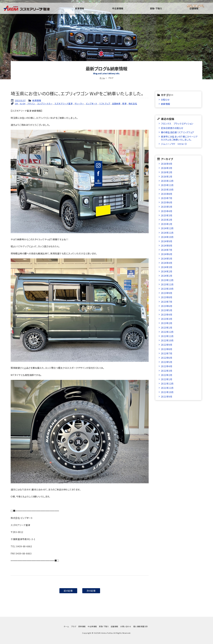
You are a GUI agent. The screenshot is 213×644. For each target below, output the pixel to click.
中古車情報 (149, 12)
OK (16, 104)
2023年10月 (167, 289)
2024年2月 (167, 271)
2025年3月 (167, 215)
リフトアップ (105, 104)
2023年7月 (167, 302)
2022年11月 (167, 336)
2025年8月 (167, 194)
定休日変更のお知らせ (172, 128)
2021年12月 (167, 383)
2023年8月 (167, 297)
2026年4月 (167, 164)
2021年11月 (167, 388)
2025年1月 (167, 224)
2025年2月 (167, 220)
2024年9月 (167, 241)
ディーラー (79, 104)
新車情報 (124, 12)
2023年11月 (167, 284)
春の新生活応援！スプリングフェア (178, 132)
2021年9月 (167, 396)
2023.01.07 (20, 100)
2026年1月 (167, 176)
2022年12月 (167, 332)
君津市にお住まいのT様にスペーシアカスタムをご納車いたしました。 (179, 138)
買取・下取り (175, 12)
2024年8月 (167, 245)
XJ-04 (23, 104)
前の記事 (68, 591)
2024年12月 (167, 228)
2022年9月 (167, 345)
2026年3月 (167, 168)
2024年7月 (167, 250)
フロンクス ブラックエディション (177, 123)
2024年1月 (167, 276)
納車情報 (37, 100)
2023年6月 (167, 306)
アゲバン (31, 104)
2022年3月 (167, 371)
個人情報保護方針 (141, 626)
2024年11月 (167, 233)
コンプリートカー (45, 104)
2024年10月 (167, 237)
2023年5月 (167, 310)
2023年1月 (167, 327)
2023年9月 (167, 293)
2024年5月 (167, 258)
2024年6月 (167, 254)
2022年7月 (167, 353)
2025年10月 (167, 189)
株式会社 (133, 104)
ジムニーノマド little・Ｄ (174, 144)
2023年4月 (167, 314)
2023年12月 (167, 280)
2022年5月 (167, 362)
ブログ (98, 12)
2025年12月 (167, 181)
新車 (124, 104)
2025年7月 (167, 198)
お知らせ (165, 100)
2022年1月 (167, 379)
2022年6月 (167, 358)
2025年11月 (167, 185)
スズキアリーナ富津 (64, 104)
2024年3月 (167, 267)
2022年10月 (167, 340)
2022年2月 (167, 375)
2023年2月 (167, 323)
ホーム (102, 78)
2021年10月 (167, 392)
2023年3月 (167, 319)
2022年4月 (167, 366)
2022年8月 (167, 349)
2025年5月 (167, 207)
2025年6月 (167, 202)
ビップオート (92, 104)
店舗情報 (200, 12)
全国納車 (116, 104)
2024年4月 (167, 263)
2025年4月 (167, 211)
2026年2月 (167, 172)
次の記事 (91, 591)
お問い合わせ (126, 626)
